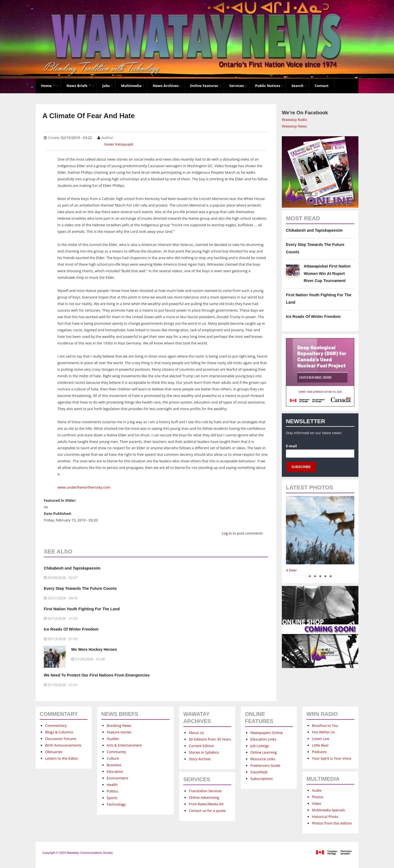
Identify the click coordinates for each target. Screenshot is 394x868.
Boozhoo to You (325, 725)
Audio (317, 790)
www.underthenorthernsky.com (84, 487)
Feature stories (119, 732)
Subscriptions (262, 779)
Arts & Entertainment (124, 745)
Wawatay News (294, 126)
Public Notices (268, 86)
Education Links (263, 739)
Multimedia (131, 86)
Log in (227, 533)
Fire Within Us (323, 732)
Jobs (106, 86)
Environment (117, 778)
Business (114, 765)
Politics (113, 791)
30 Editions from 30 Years (210, 739)
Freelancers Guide (265, 765)
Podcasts (319, 752)
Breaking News (119, 725)
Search (297, 86)
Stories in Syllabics (204, 752)
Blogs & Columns (59, 732)
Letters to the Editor (62, 758)
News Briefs (79, 86)
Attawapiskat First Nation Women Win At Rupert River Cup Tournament (327, 273)
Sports (112, 798)
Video (317, 803)
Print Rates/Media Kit (206, 804)
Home (48, 86)
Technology (116, 804)
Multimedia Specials (328, 810)
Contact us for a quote (207, 811)
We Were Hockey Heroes (94, 649)
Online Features (204, 86)
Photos (318, 797)
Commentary (56, 725)
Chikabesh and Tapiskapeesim (72, 568)
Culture (113, 758)
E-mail (293, 446)
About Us (196, 733)
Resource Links (263, 759)
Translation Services (205, 791)
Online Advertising (204, 797)
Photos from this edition (332, 823)
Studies (113, 739)
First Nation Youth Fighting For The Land (82, 609)
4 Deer (291, 570)
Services (237, 86)
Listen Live (321, 739)
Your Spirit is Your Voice (332, 758)
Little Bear (320, 745)
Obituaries (54, 752)
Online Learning (263, 752)
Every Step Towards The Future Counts (80, 588)
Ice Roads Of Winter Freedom (71, 629)
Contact (322, 86)
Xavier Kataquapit (119, 144)
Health (112, 785)
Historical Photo (325, 817)
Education (115, 771)
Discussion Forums (61, 739)
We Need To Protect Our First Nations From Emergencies (97, 675)
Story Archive (200, 759)
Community (116, 752)
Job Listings (260, 746)
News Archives (166, 86)
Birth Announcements (63, 745)
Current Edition (201, 746)
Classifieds (259, 772)
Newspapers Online (267, 733)
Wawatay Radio (295, 120)
